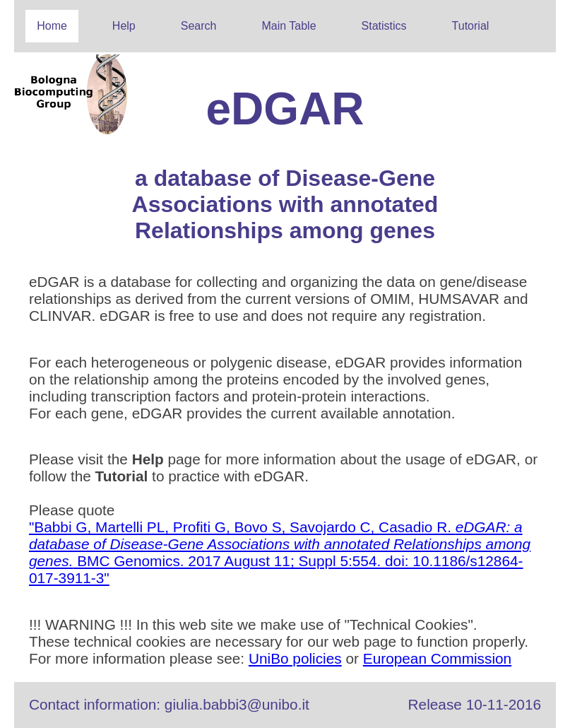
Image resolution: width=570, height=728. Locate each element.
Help (124, 26)
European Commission (437, 658)
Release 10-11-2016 (475, 704)
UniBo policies (295, 658)
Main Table (289, 26)
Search (199, 26)
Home (52, 26)
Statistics (384, 26)
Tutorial (471, 26)
